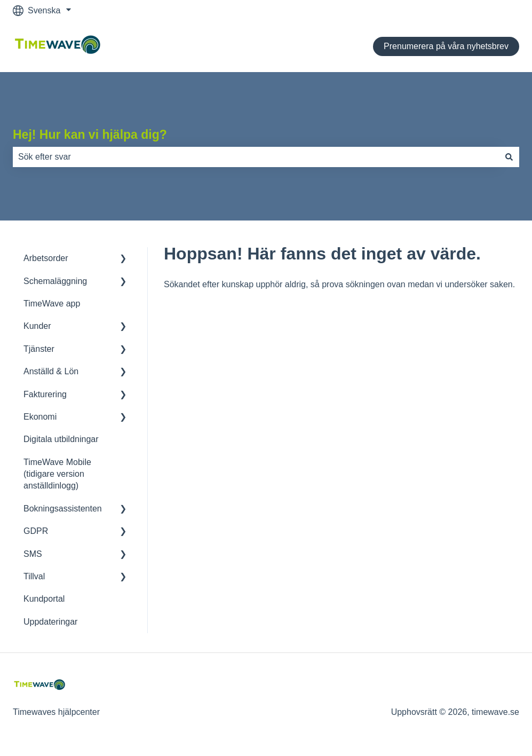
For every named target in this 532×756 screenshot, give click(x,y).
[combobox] (256, 157)
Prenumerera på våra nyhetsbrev (446, 46)
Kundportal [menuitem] (44, 599)
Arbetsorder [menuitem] (46, 258)
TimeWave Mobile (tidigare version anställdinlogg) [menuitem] (57, 474)
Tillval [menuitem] (34, 576)
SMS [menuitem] (33, 554)
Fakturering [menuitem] (45, 394)
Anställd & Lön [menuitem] (51, 371)
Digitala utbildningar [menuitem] (61, 439)
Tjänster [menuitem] (39, 349)
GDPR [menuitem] (36, 531)
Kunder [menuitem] (37, 326)
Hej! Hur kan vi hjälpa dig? (90, 135)
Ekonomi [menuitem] (40, 417)
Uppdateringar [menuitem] (50, 622)
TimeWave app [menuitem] (52, 304)
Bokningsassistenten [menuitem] (63, 509)
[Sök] (509, 157)
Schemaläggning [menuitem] (55, 281)
